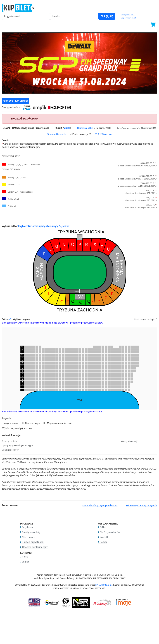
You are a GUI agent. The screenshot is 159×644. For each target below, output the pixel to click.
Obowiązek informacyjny (35, 547)
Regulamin (27, 527)
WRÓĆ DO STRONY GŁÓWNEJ (16, 101)
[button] (20, 441)
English (26, 562)
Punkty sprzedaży (31, 532)
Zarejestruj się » (128, 15)
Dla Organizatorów (110, 532)
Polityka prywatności (33, 542)
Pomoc (104, 542)
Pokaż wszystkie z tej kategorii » (142, 505)
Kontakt (104, 537)
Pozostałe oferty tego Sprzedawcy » (100, 505)
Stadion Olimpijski (57, 134)
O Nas (103, 527)
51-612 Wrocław (103, 134)
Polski (25, 557)
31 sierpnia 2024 (85, 128)
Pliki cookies (28, 537)
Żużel (67, 128)
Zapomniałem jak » (129, 18)
